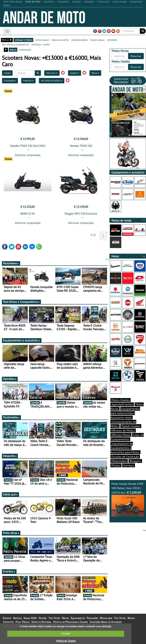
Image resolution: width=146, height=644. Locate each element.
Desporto (10, 456)
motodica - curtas (41, 44)
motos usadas (42, 40)
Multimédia (11, 417)
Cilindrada (10, 81)
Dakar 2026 (30, 618)
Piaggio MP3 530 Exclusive (81, 214)
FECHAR (66, 634)
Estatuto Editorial (41, 622)
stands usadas (97, 40)
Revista (131, 618)
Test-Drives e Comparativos (21, 302)
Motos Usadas (121, 400)
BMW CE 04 (28, 214)
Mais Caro (52, 73)
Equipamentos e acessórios (22, 340)
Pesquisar (136, 56)
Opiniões (10, 379)
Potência (28, 81)
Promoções (92, 618)
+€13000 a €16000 (52, 81)
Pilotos (116, 465)
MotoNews (11, 263)
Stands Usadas (131, 426)
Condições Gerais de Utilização (106, 622)
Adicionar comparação (28, 155)
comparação (25, 50)
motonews (112, 40)
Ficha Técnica (23, 622)
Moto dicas (11, 533)
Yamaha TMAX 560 (81, 146)
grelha (13, 50)
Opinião (43, 618)
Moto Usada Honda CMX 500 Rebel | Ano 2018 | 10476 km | (128, 499)
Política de (66, 641)
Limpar (7, 73)
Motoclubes (119, 461)
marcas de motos (60, 40)
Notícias (17, 618)
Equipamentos (78, 618)
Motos (65, 618)
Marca (95, 73)
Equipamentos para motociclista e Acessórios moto (125, 413)
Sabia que (10, 494)
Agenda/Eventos (122, 404)
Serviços (129, 465)
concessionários (79, 40)
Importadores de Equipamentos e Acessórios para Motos (125, 448)
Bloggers (135, 461)
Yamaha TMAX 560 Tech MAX (28, 146)
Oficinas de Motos (123, 430)
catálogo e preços (23, 40)
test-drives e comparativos (15, 44)
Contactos (8, 622)
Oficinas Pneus (121, 435)
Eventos (9, 571)
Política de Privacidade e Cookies (70, 622)
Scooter (75, 73)
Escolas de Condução (125, 457)
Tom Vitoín (54, 618)
